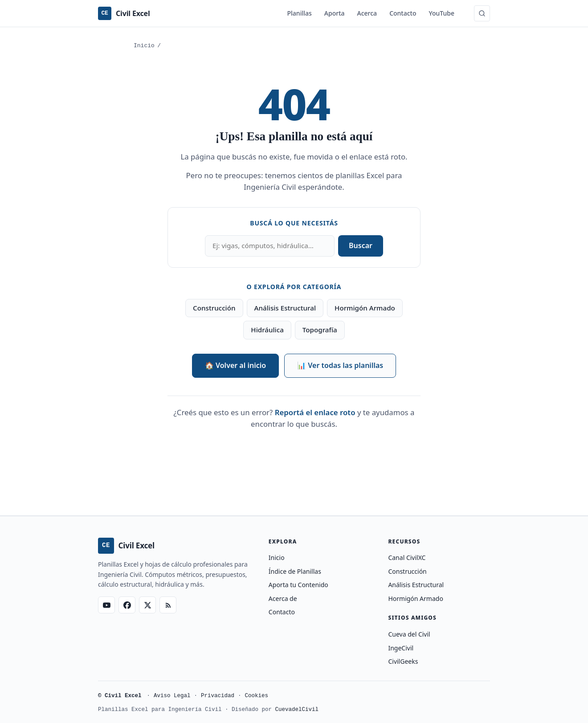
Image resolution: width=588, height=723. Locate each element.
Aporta (335, 13)
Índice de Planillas (295, 571)
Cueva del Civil (409, 634)
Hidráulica (267, 330)
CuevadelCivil (297, 710)
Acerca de (283, 598)
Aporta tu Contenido (298, 585)
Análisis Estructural (285, 308)
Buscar (361, 245)
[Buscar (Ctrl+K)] (482, 13)
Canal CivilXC (407, 558)
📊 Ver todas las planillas (340, 365)
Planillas (300, 13)
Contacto (403, 13)
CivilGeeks (403, 661)
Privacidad (218, 696)
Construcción (214, 308)
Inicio (144, 46)
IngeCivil (401, 648)
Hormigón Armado (365, 308)
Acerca (367, 13)
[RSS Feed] (168, 605)
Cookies (257, 696)
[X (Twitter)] (147, 605)
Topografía (320, 330)
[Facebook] (127, 605)
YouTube (442, 13)
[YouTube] (106, 605)
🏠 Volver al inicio (235, 365)
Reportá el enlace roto (315, 412)
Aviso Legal (172, 696)
